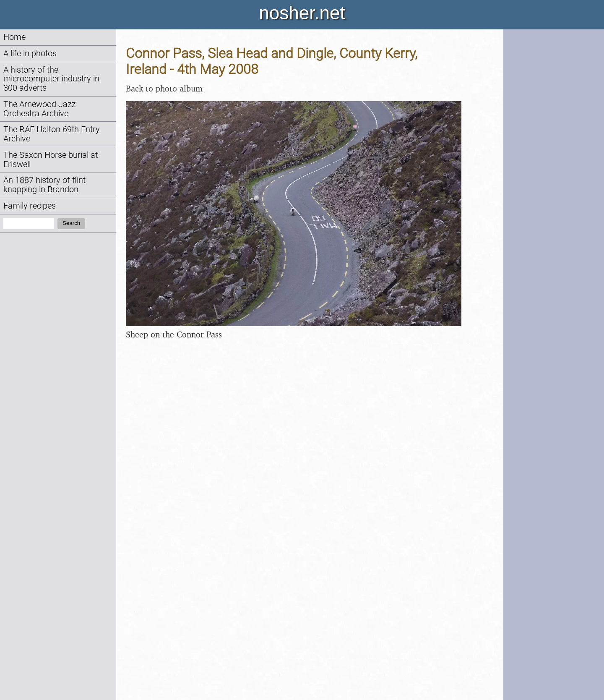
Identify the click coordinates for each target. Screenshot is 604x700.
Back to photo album (164, 88)
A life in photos (30, 54)
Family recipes (30, 206)
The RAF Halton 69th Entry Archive (52, 134)
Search (71, 223)
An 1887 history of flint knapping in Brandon (44, 185)
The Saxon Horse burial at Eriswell (51, 160)
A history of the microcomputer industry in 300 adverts (51, 79)
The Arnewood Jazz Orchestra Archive (40, 109)
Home (14, 37)
